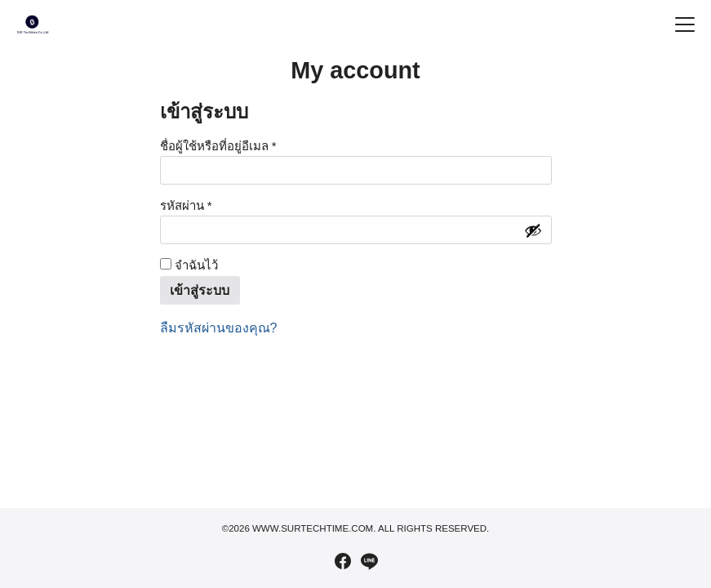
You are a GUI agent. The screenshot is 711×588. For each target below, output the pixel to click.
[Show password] (533, 230)
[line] (369, 561)
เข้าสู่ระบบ (200, 290)
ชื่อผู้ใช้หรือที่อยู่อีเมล (239, 145)
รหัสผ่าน (207, 205)
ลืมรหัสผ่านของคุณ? (219, 328)
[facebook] (343, 561)
